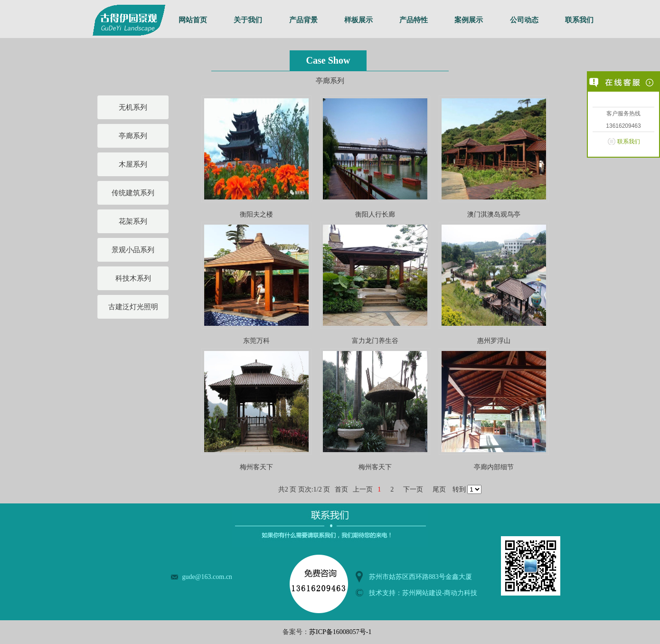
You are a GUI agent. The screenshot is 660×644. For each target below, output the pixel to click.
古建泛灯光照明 (133, 307)
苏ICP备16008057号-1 (340, 632)
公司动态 (524, 20)
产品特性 (414, 20)
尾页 (439, 489)
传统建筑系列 (133, 193)
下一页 (413, 489)
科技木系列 (133, 278)
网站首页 (193, 20)
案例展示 (469, 20)
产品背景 (303, 20)
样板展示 (358, 20)
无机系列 (133, 107)
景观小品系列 (133, 250)
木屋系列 (133, 164)
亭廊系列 (133, 136)
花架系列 (133, 221)
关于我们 (248, 20)
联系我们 (579, 20)
